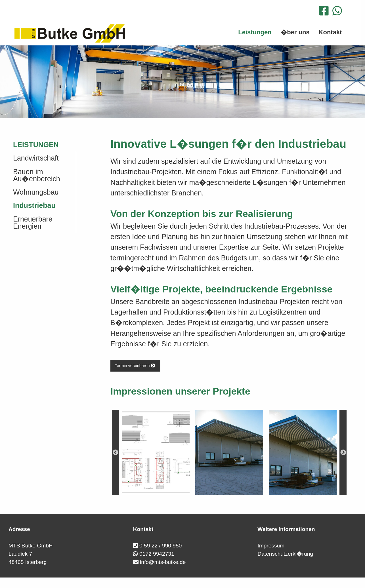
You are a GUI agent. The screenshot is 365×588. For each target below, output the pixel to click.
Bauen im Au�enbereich (37, 175)
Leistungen (36, 145)
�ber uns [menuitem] (295, 32)
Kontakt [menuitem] (330, 32)
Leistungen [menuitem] (255, 32)
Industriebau (34, 205)
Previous (115, 452)
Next (343, 452)
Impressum (271, 546)
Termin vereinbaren (135, 366)
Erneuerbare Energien (33, 223)
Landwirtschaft (36, 158)
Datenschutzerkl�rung (285, 554)
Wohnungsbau (36, 192)
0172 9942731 (157, 554)
